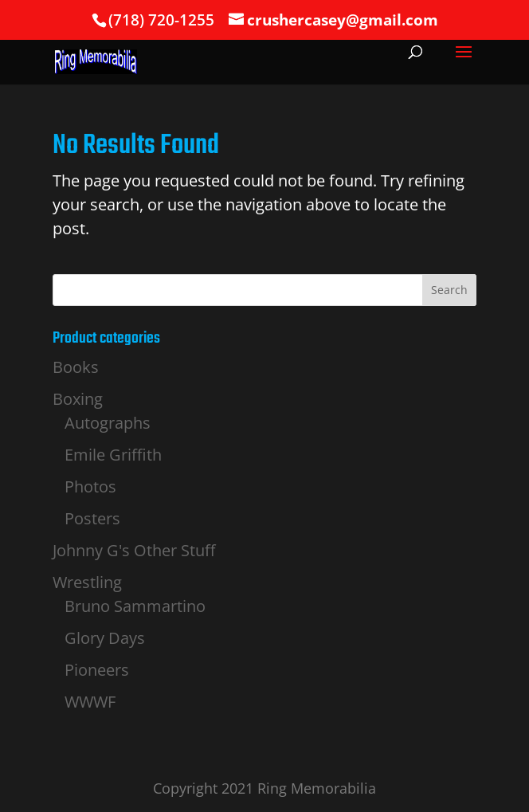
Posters (92, 518)
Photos (90, 486)
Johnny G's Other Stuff (134, 550)
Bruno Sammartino (135, 606)
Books (76, 367)
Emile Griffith (113, 455)
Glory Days (105, 638)
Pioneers (97, 670)
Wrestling (87, 582)
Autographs (108, 423)
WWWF (90, 702)
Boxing (78, 399)
